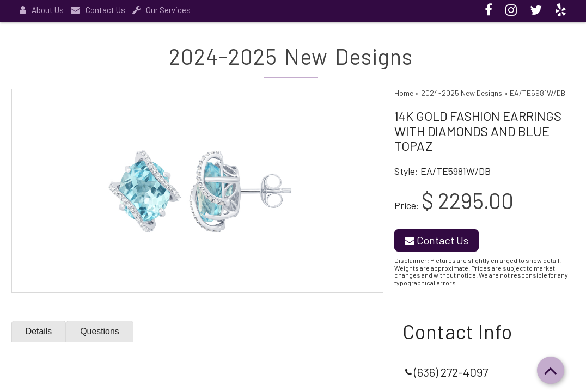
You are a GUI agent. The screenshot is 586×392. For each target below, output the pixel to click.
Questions (100, 331)
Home (404, 93)
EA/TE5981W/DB (538, 93)
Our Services (161, 10)
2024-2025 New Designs (462, 93)
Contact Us (98, 10)
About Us (42, 10)
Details (39, 331)
